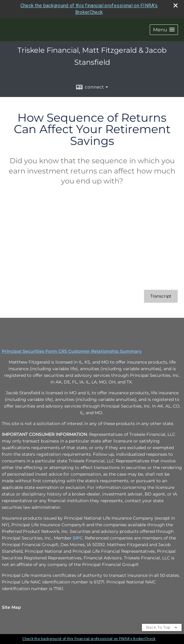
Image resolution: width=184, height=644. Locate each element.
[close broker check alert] (176, 5)
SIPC (78, 538)
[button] (164, 30)
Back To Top (162, 627)
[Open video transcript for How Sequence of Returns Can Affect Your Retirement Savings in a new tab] (161, 296)
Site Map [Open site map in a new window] (11, 607)
